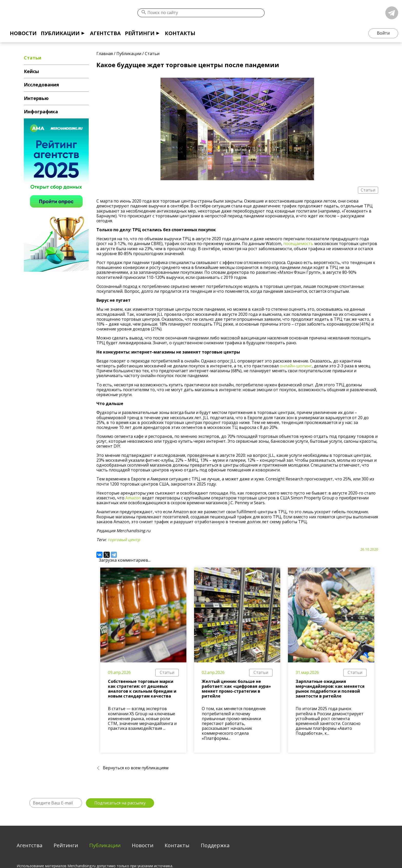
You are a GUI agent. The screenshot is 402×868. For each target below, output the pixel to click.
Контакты (180, 33)
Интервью (36, 98)
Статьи (167, 672)
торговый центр (124, 540)
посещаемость (298, 244)
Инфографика (41, 112)
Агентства (105, 33)
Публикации (60, 33)
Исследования (41, 85)
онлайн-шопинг (296, 366)
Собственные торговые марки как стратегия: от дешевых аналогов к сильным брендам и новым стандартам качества (142, 689)
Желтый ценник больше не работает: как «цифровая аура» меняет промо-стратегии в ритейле (236, 689)
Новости (23, 33)
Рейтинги (140, 33)
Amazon (133, 498)
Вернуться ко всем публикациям (136, 768)
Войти (383, 33)
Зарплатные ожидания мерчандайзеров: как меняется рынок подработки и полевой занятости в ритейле (330, 689)
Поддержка (215, 845)
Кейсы (31, 71)
